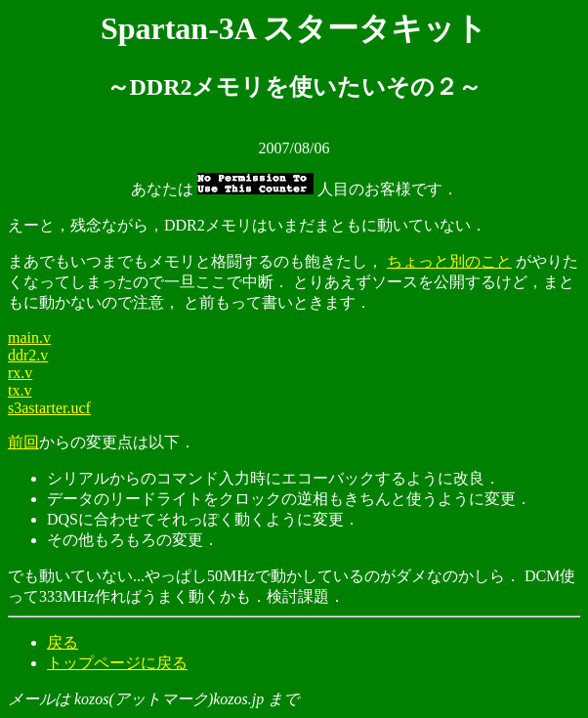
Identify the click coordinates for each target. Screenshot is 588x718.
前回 (23, 442)
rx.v (20, 373)
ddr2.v (28, 355)
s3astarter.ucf (49, 408)
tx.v (20, 390)
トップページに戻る (117, 663)
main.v (29, 338)
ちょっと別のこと (449, 261)
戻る (63, 642)
